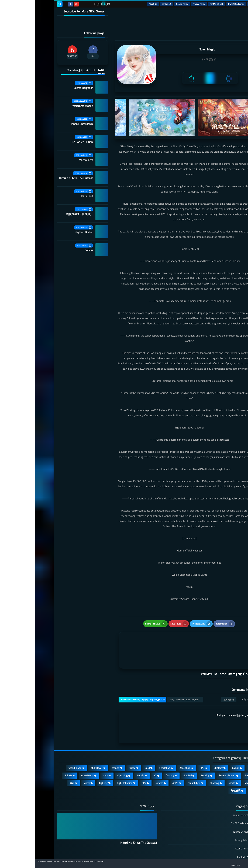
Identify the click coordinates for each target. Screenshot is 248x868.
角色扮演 (201, 771)
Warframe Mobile (48, 106)
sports (197, 763)
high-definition (90, 763)
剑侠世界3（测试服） (45, 214)
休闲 (37, 763)
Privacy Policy (164, 4)
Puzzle (97, 748)
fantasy (135, 756)
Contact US (132, 4)
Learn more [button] (214, 865)
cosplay (81, 748)
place (70, 756)
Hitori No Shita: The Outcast (41, 178)
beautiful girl (159, 763)
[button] (234, 864)
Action (217, 748)
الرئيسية (217, 4)
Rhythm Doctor (49, 232)
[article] (120, 638)
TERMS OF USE (182, 4)
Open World (52, 756)
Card (112, 748)
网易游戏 (176, 59)
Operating (88, 756)
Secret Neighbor (48, 88)
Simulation (130, 748)
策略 (218, 771)
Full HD (33, 756)
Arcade (106, 756)
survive (124, 763)
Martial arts (51, 160)
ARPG (140, 763)
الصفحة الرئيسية (206, 795)
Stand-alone (40, 748)
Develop (170, 756)
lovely (52, 763)
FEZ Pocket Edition (47, 142)
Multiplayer (62, 748)
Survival (153, 756)
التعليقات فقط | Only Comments (150, 679)
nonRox (199, 857)
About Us (118, 4)
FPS (109, 763)
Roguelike (215, 756)
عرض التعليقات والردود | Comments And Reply (107, 679)
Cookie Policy (147, 4)
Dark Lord (52, 196)
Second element (192, 756)
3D (120, 756)
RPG (167, 748)
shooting (180, 763)
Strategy (183, 748)
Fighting (68, 763)
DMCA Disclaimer (201, 4)
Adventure (150, 748)
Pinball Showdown (47, 124)
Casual (201, 748)
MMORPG (215, 763)
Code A (54, 250)
